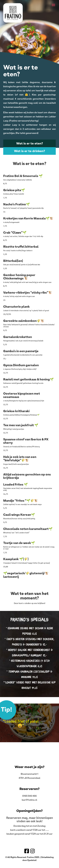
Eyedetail (32, 860)
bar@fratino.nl (30, 800)
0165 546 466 (30, 796)
